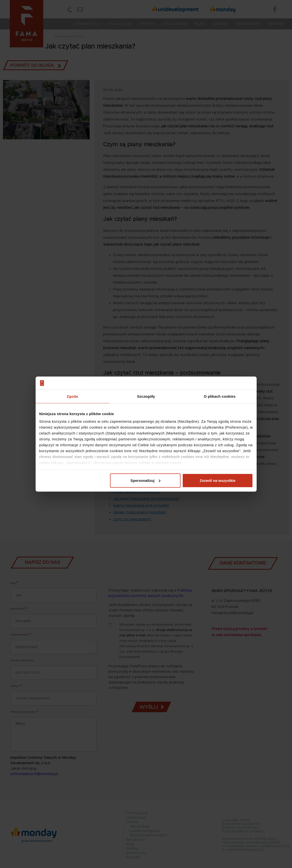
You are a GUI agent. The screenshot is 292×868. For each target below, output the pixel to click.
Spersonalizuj (145, 480)
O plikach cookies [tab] (220, 396)
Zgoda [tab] (72, 396)
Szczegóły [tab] (146, 396)
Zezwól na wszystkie (218, 480)
